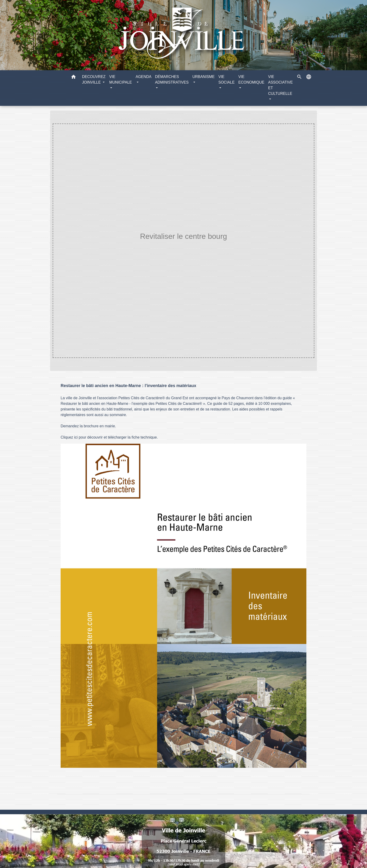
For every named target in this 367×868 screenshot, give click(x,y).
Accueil (141, 246)
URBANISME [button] (204, 77)
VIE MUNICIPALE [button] (121, 79)
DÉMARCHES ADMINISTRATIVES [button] (172, 79)
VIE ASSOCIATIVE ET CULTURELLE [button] (280, 85)
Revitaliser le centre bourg (208, 246)
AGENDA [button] (143, 77)
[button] (73, 78)
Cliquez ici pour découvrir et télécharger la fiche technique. (109, 437)
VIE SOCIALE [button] (226, 79)
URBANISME (165, 246)
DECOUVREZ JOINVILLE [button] (94, 79)
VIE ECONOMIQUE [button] (251, 79)
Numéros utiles (183, 818)
